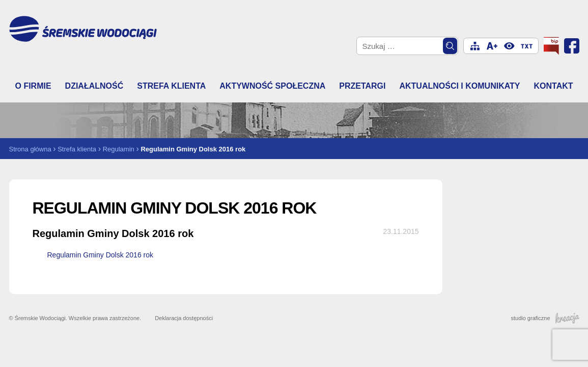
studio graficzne (545, 318)
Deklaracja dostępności (184, 318)
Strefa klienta (171, 86)
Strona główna (30, 149)
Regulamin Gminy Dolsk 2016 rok (101, 255)
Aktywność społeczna (272, 86)
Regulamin (119, 149)
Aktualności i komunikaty (459, 86)
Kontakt (553, 86)
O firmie (33, 86)
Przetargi (362, 86)
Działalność (94, 86)
